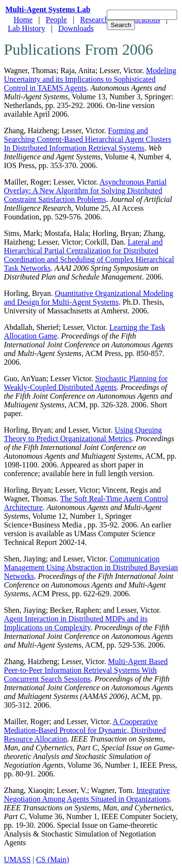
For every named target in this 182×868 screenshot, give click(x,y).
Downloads (76, 28)
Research (94, 20)
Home (23, 20)
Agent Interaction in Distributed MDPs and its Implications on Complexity (76, 623)
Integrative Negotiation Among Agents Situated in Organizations (87, 795)
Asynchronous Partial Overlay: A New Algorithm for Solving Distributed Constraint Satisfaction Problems (85, 191)
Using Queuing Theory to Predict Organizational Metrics (83, 434)
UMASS (17, 860)
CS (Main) (52, 860)
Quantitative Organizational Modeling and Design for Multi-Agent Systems (89, 298)
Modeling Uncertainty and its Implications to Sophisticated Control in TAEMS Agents (90, 79)
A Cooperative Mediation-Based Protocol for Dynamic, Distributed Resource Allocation (85, 730)
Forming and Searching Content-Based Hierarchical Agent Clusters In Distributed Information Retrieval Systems (88, 139)
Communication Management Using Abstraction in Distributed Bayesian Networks (91, 567)
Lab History (26, 28)
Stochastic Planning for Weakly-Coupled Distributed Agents (86, 383)
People (56, 20)
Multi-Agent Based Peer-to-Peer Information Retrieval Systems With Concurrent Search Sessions (86, 670)
